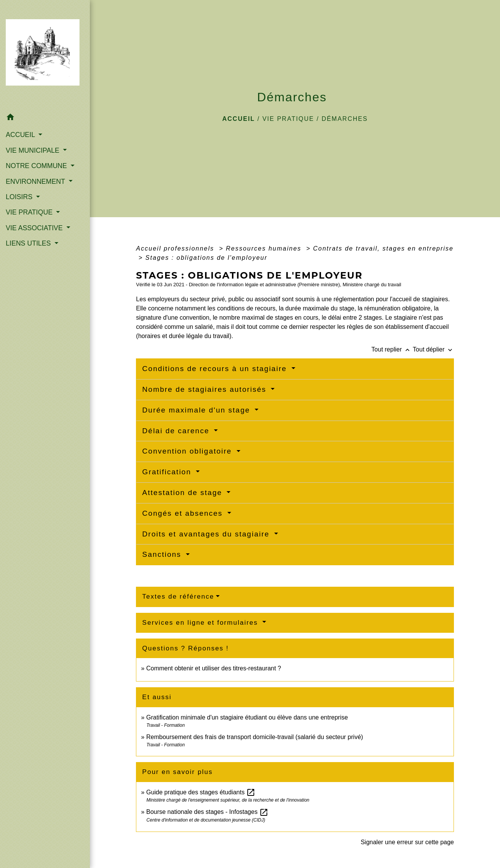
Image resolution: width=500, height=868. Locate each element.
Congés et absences (184, 513)
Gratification (168, 472)
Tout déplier (433, 349)
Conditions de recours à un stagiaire (216, 369)
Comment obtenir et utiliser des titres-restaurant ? (214, 668)
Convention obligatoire (188, 451)
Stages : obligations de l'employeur (207, 258)
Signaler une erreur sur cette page (407, 842)
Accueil (239, 119)
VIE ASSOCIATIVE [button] (35, 228)
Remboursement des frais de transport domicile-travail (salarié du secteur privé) (255, 737)
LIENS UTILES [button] (29, 243)
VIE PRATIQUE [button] (30, 212)
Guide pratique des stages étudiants (201, 792)
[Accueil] (45, 55)
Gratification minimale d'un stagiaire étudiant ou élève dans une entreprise (247, 717)
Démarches (344, 119)
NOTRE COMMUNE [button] (37, 166)
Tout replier (392, 349)
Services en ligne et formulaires (201, 623)
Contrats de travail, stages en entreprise (383, 248)
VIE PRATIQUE (288, 119)
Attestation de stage (183, 493)
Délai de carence (177, 431)
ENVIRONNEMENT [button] (36, 182)
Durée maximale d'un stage (197, 410)
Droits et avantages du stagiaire (207, 534)
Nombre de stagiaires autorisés (205, 389)
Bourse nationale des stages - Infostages (207, 812)
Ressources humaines (265, 248)
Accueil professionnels (176, 248)
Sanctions (163, 554)
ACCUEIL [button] (21, 135)
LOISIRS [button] (20, 197)
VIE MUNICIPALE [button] (33, 150)
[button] (45, 118)
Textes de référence (178, 597)
